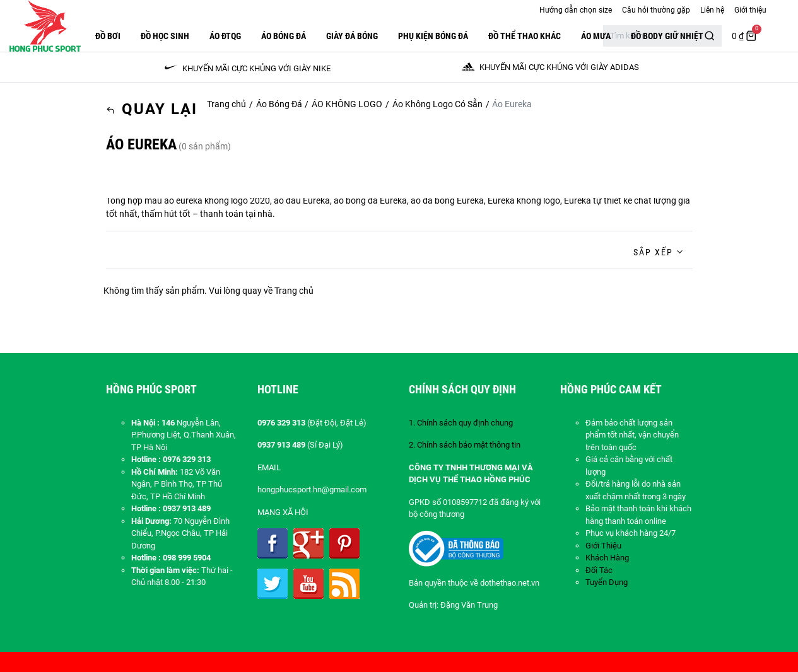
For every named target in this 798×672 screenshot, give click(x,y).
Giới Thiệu (603, 546)
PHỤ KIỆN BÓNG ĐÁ (433, 36)
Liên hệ (712, 10)
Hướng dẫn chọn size (576, 10)
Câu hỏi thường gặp (656, 10)
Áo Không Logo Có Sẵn (437, 104)
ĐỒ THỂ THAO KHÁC (525, 36)
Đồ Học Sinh (165, 36)
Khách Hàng (607, 558)
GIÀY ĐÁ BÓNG (352, 36)
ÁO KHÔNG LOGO (347, 104)
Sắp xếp (653, 252)
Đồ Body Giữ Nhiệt (667, 36)
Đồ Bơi (108, 36)
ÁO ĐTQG (225, 36)
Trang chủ (226, 104)
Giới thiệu (750, 10)
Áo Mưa (596, 36)
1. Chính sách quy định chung (461, 423)
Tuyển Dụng (607, 582)
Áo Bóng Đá (284, 36)
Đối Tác (599, 570)
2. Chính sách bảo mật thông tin (465, 445)
